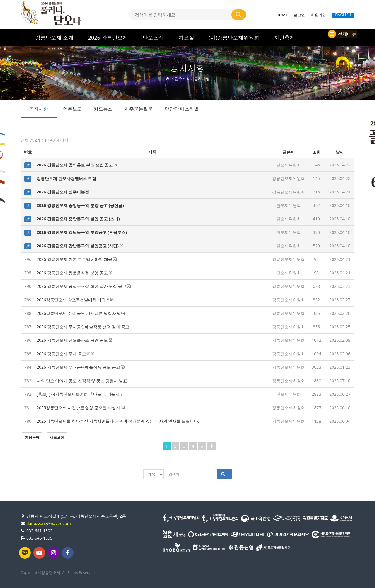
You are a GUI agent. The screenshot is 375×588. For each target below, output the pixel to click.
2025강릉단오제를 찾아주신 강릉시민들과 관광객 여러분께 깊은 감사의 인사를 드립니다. (118, 421)
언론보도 (72, 109)
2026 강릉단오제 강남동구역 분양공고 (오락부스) (82, 232)
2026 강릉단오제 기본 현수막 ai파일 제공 (77, 259)
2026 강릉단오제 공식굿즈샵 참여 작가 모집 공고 (84, 286)
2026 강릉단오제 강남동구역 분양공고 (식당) (80, 246)
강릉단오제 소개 (54, 38)
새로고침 (57, 437)
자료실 (186, 38)
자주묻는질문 (139, 109)
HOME (282, 15)
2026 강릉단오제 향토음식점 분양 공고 (74, 273)
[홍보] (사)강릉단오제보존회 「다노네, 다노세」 (80, 394)
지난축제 (284, 38)
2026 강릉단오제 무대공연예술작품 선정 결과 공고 (83, 327)
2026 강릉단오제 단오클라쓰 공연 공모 (74, 340)
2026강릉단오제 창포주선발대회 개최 (75, 300)
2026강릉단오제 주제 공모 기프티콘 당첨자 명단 (81, 313)
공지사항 (39, 109)
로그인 (299, 15)
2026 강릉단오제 (108, 38)
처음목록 (32, 437)
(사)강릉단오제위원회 (234, 38)
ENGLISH (343, 15)
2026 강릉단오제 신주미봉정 (63, 192)
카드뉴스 (103, 109)
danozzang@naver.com (49, 523)
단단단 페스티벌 (182, 109)
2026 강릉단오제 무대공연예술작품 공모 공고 (81, 367)
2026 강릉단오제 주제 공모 (65, 354)
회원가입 (318, 15)
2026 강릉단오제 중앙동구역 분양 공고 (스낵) (78, 219)
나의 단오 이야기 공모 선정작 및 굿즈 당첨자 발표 (82, 381)
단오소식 (153, 38)
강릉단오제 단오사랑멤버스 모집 (66, 178)
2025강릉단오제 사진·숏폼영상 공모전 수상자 (81, 408)
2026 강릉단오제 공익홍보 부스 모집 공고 (77, 165)
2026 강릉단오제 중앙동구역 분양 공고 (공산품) (80, 205)
